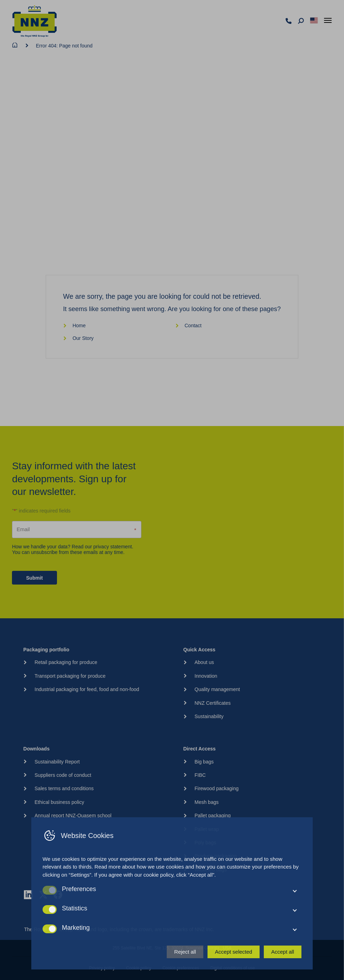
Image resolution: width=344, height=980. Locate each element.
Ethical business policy (59, 802)
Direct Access (199, 749)
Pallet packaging (213, 815)
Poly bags (205, 843)
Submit (34, 578)
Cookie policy (139, 968)
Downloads (36, 749)
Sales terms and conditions (64, 788)
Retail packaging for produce (66, 662)
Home (74, 325)
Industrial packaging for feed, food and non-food (87, 689)
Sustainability (209, 716)
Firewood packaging (216, 788)
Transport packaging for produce (70, 676)
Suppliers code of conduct (63, 775)
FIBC (200, 775)
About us (204, 662)
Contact (188, 325)
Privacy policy (102, 968)
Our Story (78, 338)
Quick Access (199, 650)
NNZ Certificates (213, 703)
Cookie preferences (181, 968)
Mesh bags (206, 802)
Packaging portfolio (46, 650)
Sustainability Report (57, 762)
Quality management (217, 689)
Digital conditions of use (233, 968)
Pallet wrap (207, 829)
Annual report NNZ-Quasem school (73, 815)
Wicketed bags (211, 870)
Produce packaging (216, 856)
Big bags (204, 762)
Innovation (206, 676)
